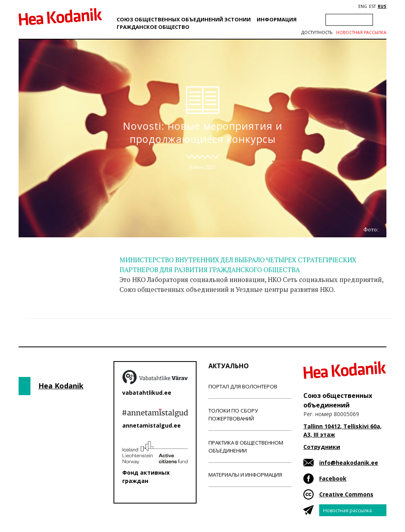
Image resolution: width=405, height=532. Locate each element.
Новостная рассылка (361, 32)
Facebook (333, 478)
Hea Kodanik (61, 386)
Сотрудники (322, 447)
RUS (382, 6)
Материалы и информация (245, 475)
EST (372, 6)
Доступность (317, 32)
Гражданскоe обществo (153, 27)
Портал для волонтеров (243, 386)
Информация (277, 19)
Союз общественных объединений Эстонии (184, 19)
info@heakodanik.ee (349, 463)
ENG (363, 6)
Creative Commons (346, 494)
